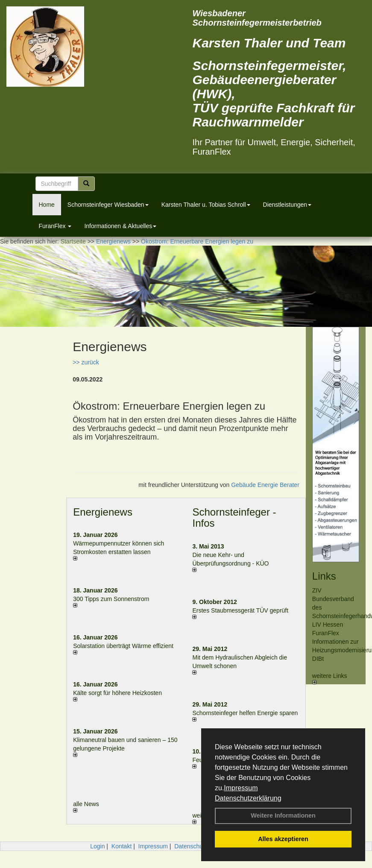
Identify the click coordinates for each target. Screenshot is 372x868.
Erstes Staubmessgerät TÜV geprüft (240, 610)
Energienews (103, 512)
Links (324, 576)
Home (47, 205)
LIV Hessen (328, 625)
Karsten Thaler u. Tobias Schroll (206, 205)
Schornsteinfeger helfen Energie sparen (245, 713)
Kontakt (122, 846)
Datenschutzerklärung (248, 798)
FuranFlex (55, 226)
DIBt (318, 659)
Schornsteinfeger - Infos (234, 518)
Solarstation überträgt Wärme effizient (123, 646)
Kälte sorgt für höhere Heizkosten (118, 693)
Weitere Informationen (283, 815)
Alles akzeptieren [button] (283, 839)
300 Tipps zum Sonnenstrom (111, 599)
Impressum (241, 788)
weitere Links (330, 678)
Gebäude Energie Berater (265, 485)
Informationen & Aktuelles (120, 226)
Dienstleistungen (287, 205)
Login (97, 846)
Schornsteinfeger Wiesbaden (108, 205)
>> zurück (86, 362)
